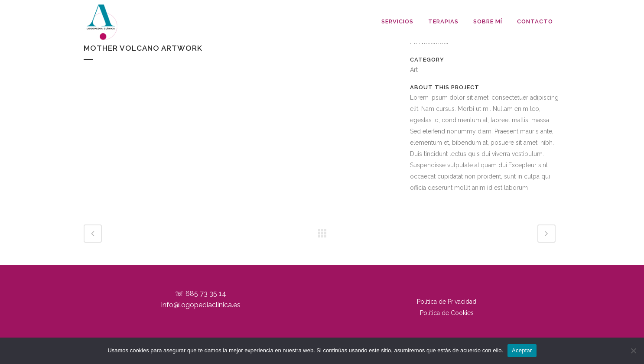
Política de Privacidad (447, 302)
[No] (633, 351)
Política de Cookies (447, 313)
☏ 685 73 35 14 (201, 294)
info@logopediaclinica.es (201, 305)
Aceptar (522, 350)
